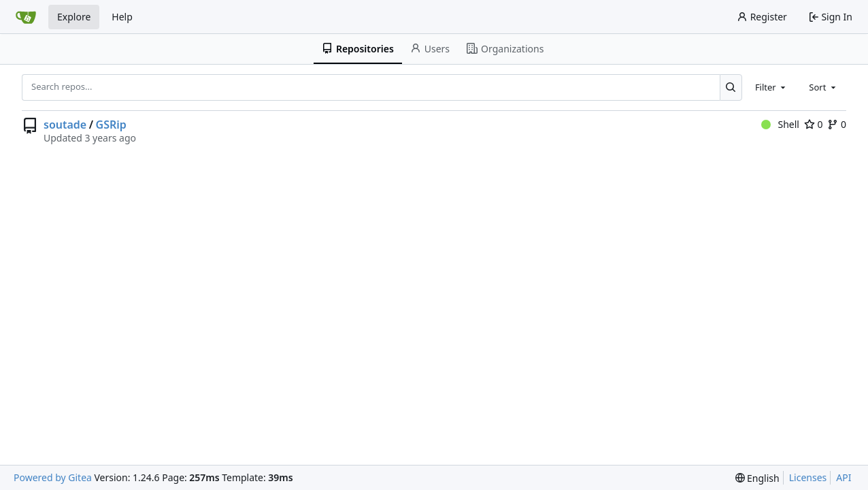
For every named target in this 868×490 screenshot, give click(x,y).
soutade (65, 125)
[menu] (757, 478)
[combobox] (771, 87)
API (844, 477)
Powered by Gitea (53, 477)
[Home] (26, 17)
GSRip (111, 125)
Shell (780, 124)
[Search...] (731, 87)
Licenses (808, 477)
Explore (74, 17)
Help (122, 17)
